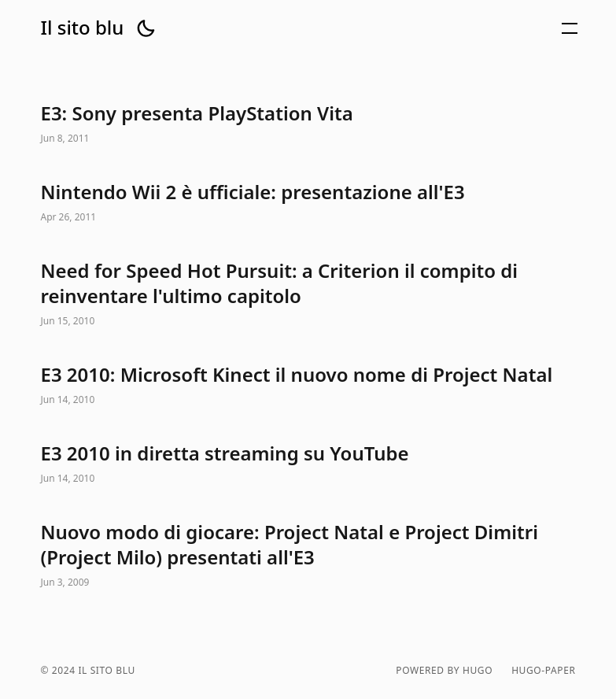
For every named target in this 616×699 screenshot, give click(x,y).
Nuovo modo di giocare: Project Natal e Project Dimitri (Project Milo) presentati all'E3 (308, 556)
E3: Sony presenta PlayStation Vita (308, 124)
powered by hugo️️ (444, 671)
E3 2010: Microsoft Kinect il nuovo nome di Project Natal (308, 386)
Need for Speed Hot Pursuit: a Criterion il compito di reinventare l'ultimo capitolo (308, 294)
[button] (146, 28)
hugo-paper (543, 671)
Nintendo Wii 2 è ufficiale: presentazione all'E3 (308, 203)
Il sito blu (83, 28)
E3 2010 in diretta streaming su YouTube (308, 464)
